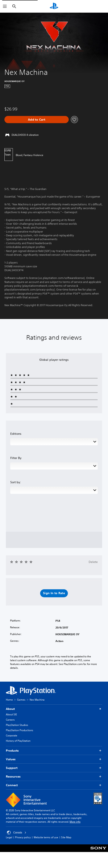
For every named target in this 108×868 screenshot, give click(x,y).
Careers (10, 720)
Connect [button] (54, 785)
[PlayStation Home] (54, 6)
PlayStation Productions (20, 730)
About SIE (11, 714)
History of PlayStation (18, 741)
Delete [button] (93, 562)
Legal (9, 837)
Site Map (66, 837)
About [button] (54, 709)
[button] (54, 593)
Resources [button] (54, 777)
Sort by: (16, 482)
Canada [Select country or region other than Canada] (17, 833)
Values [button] (54, 759)
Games (21, 700)
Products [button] (54, 751)
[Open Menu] (5, 6)
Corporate (12, 735)
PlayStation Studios (17, 725)
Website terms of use (46, 837)
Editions (16, 434)
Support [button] (54, 768)
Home (9, 700)
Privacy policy (23, 837)
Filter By (16, 458)
